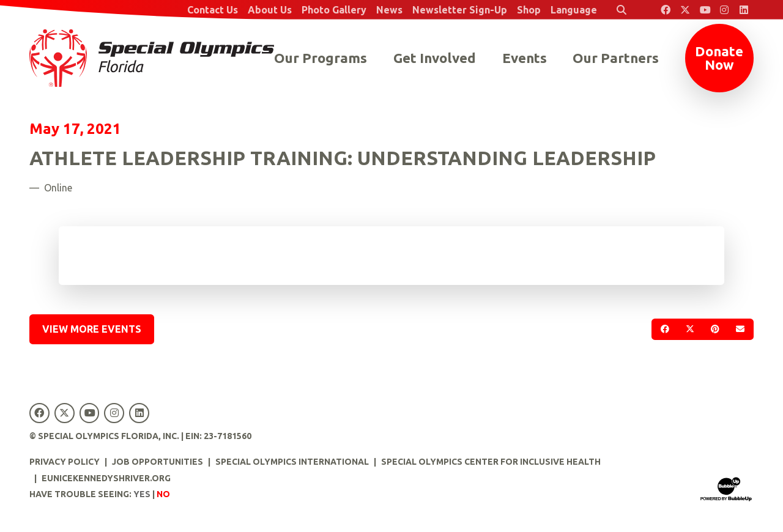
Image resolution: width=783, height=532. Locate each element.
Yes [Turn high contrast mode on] (142, 494)
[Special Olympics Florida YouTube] (705, 10)
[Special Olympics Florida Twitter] (685, 10)
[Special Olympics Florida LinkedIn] (744, 10)
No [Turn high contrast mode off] (163, 494)
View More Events (92, 329)
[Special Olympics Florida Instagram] (724, 10)
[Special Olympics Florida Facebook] (666, 10)
